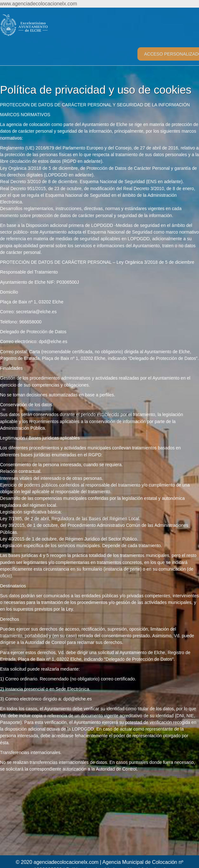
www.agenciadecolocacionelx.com (39, 4)
